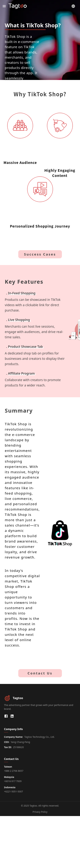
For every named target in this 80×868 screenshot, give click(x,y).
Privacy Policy (40, 812)
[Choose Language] (73, 6)
